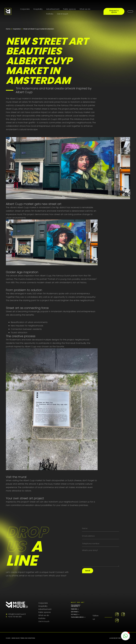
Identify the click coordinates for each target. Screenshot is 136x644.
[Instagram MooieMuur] (117, 614)
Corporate (25, 9)
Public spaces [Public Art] (69, 9)
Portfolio (50, 14)
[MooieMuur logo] (17, 605)
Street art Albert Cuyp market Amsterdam (39, 29)
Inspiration (17, 29)
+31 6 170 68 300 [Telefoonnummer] (15, 617)
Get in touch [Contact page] (63, 14)
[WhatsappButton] (125, 636)
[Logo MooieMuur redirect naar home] (8, 11)
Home (8, 29)
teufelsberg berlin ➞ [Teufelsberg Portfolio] (78, 617)
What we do (85, 9)
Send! (88, 571)
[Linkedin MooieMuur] (117, 620)
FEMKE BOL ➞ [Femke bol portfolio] (75, 609)
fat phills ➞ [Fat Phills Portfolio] (75, 615)
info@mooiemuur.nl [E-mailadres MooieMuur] (17, 614)
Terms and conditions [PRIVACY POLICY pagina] (28, 638)
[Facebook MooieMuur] (123, 614)
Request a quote (114, 11)
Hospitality (38, 9)
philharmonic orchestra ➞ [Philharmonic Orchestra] (76, 606)
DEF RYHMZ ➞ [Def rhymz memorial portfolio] (75, 612)
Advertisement (53, 9)
